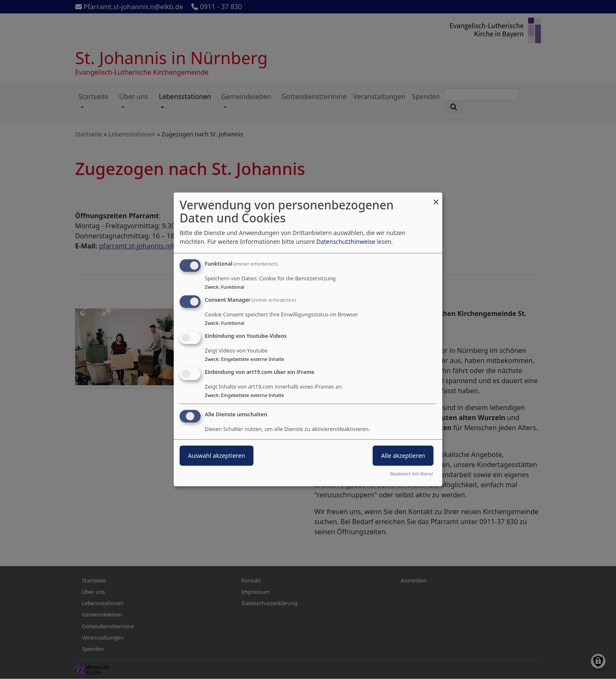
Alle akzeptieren (403, 455)
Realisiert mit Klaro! (412, 474)
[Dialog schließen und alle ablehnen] (436, 198)
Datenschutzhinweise (346, 242)
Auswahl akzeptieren (217, 455)
